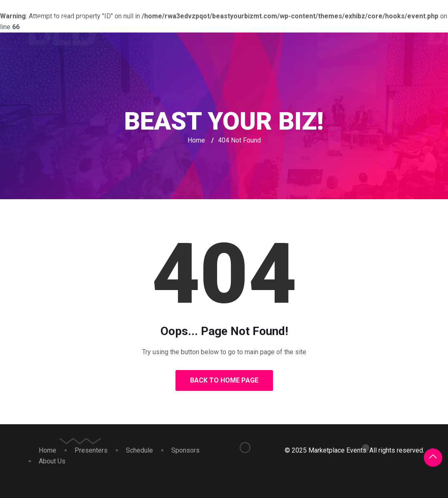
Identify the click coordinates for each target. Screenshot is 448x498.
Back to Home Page (224, 380)
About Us (395, 23)
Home (209, 23)
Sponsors (349, 23)
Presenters (253, 23)
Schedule (302, 23)
